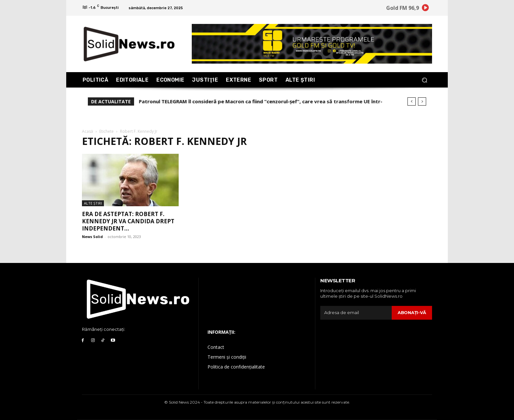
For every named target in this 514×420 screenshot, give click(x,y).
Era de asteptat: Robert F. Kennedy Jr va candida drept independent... (128, 221)
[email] (356, 313)
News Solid (92, 237)
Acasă (88, 131)
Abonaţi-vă (412, 312)
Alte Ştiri (93, 203)
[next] (422, 101)
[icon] (425, 9)
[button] (424, 80)
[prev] (412, 101)
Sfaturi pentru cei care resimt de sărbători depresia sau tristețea (220, 101)
